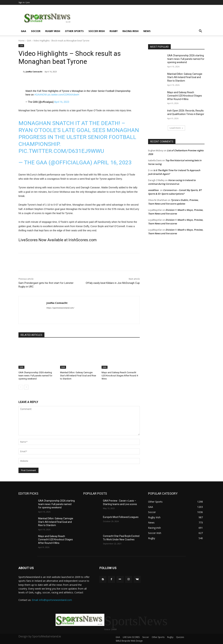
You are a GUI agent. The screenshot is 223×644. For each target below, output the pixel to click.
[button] (200, 31)
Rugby (114, 31)
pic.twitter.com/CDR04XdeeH (63, 95)
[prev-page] (21, 387)
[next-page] (26, 387)
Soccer (36, 31)
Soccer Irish (97, 31)
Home (22, 41)
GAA (24, 31)
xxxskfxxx (153, 190)
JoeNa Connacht (34, 72)
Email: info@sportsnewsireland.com (52, 600)
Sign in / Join (24, 2)
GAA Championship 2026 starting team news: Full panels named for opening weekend (35, 376)
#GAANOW (41, 95)
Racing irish (130, 31)
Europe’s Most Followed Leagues (121, 517)
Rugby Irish (53, 31)
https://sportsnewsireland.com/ (60, 308)
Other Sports (74, 31)
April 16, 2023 (62, 102)
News (147, 31)
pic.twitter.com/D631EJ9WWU (61, 151)
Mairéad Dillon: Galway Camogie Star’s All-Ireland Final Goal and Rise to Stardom (78, 376)
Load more (176, 128)
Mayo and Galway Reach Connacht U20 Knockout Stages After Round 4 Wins (120, 376)
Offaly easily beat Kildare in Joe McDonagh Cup (113, 283)
